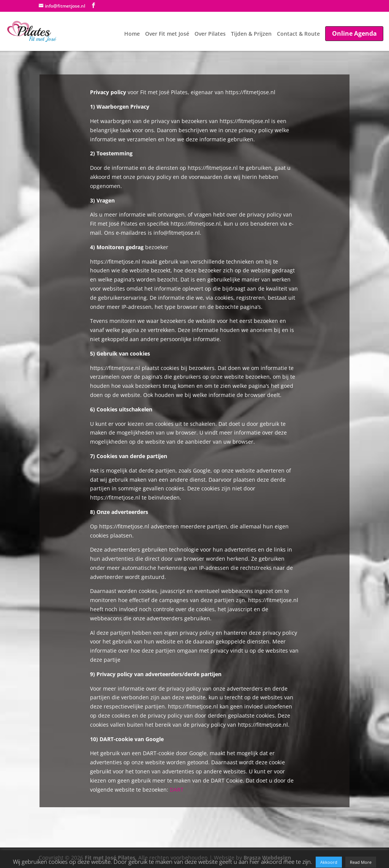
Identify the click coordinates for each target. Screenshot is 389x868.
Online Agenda (354, 33)
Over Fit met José (167, 34)
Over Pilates (210, 34)
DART (177, 790)
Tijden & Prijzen (251, 34)
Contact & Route (298, 34)
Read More (361, 862)
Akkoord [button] (329, 862)
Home (132, 34)
